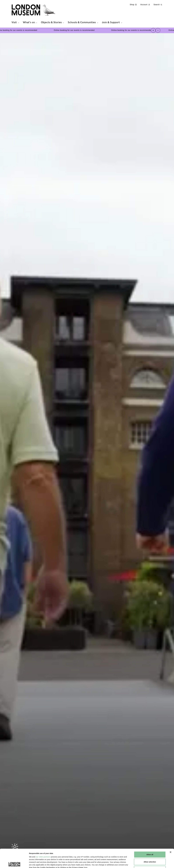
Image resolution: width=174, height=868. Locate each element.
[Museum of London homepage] (33, 10)
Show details (116, 864)
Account (145, 5)
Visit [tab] (16, 22)
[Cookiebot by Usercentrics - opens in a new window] (14, 864)
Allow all (150, 836)
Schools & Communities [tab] (83, 22)
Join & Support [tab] (112, 22)
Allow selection (150, 843)
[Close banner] (171, 834)
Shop (133, 5)
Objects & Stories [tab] (53, 22)
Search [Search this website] (158, 5)
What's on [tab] (30, 22)
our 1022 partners (43, 838)
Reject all (150, 850)
